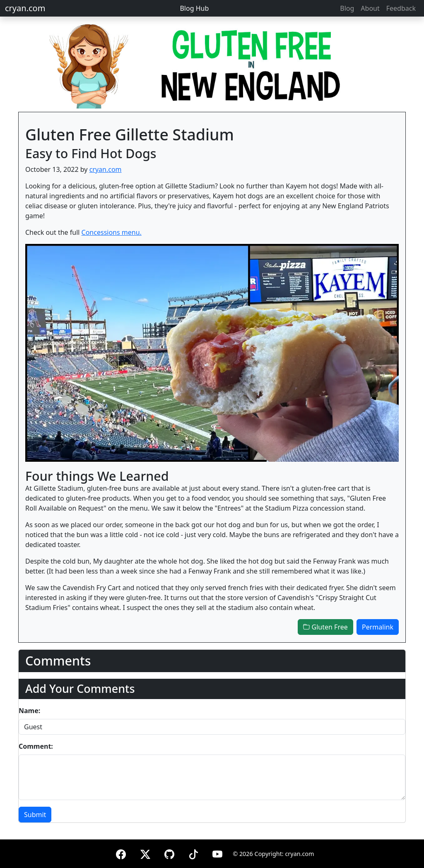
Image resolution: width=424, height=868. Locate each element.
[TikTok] (193, 853)
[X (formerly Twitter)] (145, 853)
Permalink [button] (378, 627)
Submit (35, 815)
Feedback (401, 8)
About (370, 8)
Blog (347, 8)
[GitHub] (169, 853)
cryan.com (25, 8)
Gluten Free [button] (325, 627)
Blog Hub (194, 8)
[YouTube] (217, 853)
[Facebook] (121, 853)
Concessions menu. (112, 232)
